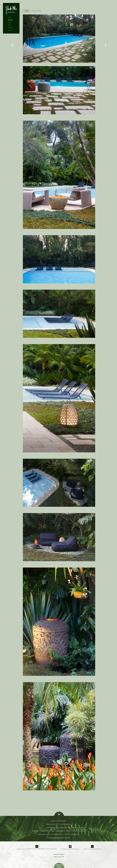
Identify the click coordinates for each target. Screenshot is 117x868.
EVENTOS (10, 28)
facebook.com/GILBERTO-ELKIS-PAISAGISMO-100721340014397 (37, 848)
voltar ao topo (59, 866)
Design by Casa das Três (59, 857)
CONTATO (10, 30)
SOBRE (9, 17)
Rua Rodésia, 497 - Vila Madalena (58, 824)
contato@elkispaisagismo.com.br (58, 838)
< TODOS (26, 11)
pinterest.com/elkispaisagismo (92, 848)
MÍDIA (9, 25)
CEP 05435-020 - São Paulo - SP (58, 827)
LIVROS (10, 22)
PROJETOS (10, 20)
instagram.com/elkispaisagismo (70, 848)
